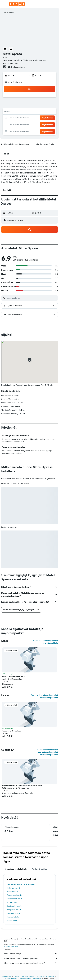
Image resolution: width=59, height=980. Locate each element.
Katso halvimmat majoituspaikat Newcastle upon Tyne (44, 696)
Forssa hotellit (13, 920)
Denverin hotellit (14, 913)
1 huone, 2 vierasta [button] (14, 82)
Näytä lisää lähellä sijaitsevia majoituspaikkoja (45, 642)
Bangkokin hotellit (14, 910)
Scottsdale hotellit (14, 906)
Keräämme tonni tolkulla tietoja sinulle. (31, 958)
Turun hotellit (12, 902)
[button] (4, 4)
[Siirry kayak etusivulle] (17, 4)
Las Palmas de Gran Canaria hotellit (21, 884)
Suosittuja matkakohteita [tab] (16, 869)
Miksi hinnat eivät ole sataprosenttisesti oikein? (31, 963)
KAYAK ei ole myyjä (31, 954)
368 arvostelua (18, 67)
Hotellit (17, 976)
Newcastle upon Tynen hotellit (30, 979)
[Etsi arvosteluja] (32, 298)
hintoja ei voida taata (11, 946)
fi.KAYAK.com (6, 976)
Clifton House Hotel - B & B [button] (14, 676)
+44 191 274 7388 (10, 63)
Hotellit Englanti (11, 979)
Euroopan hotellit (28, 976)
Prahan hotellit (13, 917)
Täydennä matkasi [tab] (40, 869)
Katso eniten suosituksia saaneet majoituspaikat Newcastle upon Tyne (48, 752)
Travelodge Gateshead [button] (12, 731)
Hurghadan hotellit (14, 899)
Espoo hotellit (12, 892)
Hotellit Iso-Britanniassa (46, 976)
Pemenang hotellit (14, 895)
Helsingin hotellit (14, 888)
